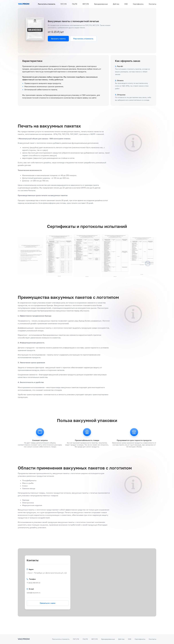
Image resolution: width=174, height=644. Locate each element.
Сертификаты (138, 4)
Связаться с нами (48, 603)
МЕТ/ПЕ (86, 4)
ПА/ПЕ (75, 4)
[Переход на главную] (24, 4)
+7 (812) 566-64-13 (33, 583)
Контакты (153, 4)
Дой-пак (116, 4)
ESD (126, 4)
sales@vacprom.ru (33, 593)
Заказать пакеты (58, 39)
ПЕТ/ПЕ (64, 4)
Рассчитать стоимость (47, 4)
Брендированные (101, 4)
